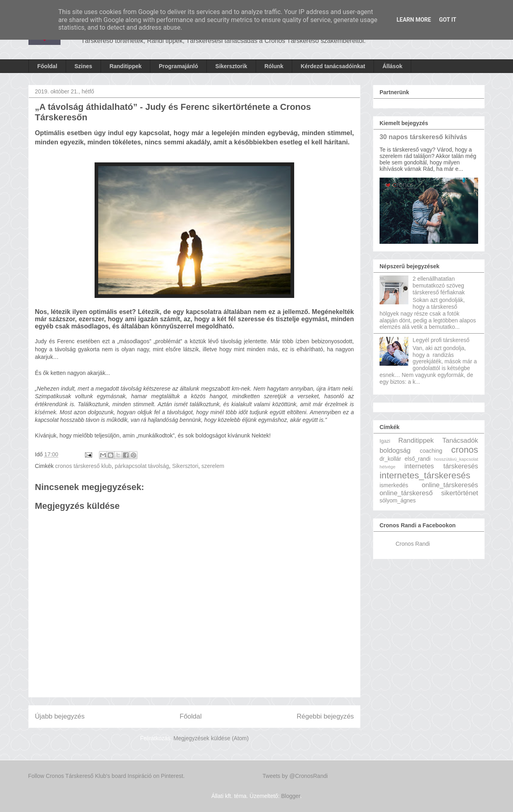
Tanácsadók (460, 440)
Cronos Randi (413, 544)
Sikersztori (185, 466)
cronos (465, 450)
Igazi (385, 441)
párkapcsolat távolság (142, 466)
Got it (447, 20)
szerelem (213, 466)
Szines (83, 66)
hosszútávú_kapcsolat (456, 459)
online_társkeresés (450, 485)
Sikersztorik (231, 66)
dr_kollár (390, 459)
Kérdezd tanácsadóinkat (333, 66)
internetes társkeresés (441, 466)
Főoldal (47, 66)
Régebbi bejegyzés (325, 716)
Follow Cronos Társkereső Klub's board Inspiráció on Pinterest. (106, 776)
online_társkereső (406, 493)
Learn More (414, 20)
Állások (392, 66)
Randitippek (125, 66)
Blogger (290, 796)
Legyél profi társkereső (441, 340)
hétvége (388, 467)
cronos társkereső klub (84, 466)
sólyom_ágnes (398, 500)
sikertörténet (460, 493)
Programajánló (178, 66)
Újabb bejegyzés (60, 716)
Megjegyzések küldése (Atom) (211, 738)
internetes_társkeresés (425, 475)
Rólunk (274, 66)
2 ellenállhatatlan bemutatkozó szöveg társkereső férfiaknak (439, 286)
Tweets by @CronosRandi (295, 776)
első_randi (418, 459)
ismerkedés (394, 485)
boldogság (395, 451)
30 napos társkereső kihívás (423, 137)
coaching (431, 451)
